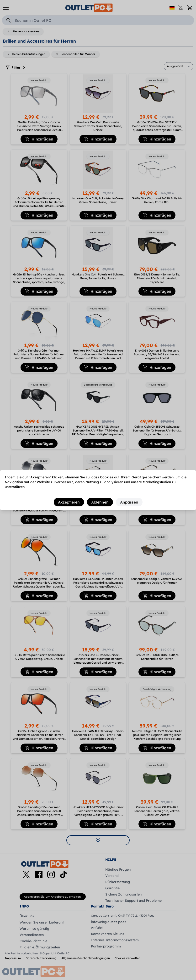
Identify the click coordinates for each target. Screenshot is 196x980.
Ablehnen (100, 502)
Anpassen (129, 502)
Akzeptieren (69, 502)
